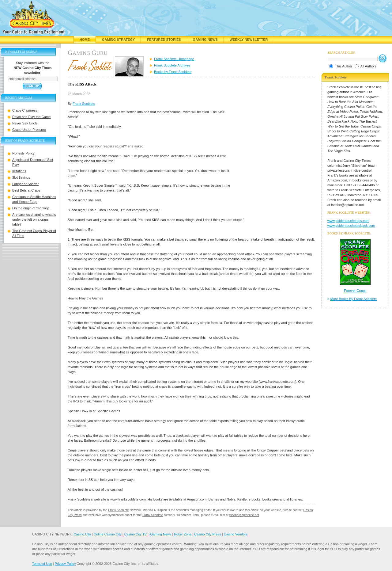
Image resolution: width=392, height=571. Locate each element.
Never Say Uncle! (25, 123)
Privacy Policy (65, 564)
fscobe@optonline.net (244, 515)
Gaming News (205, 40)
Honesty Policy (23, 153)
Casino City (82, 534)
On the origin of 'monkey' (31, 208)
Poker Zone (183, 534)
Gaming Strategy (118, 40)
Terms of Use (42, 564)
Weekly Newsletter (249, 40)
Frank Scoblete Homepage (174, 59)
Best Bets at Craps (26, 190)
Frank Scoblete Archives (172, 65)
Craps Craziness (25, 110)
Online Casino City (108, 534)
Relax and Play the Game (31, 117)
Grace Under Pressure (29, 130)
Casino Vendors (236, 534)
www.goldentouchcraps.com (348, 221)
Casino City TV (136, 534)
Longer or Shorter (25, 184)
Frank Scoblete (84, 104)
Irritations (19, 171)
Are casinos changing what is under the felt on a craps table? (34, 219)
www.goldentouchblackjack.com (351, 226)
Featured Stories (164, 40)
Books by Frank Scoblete (173, 72)
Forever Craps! (355, 291)
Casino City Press (207, 534)
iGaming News (160, 534)
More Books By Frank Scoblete (354, 299)
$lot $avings (21, 177)
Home (85, 40)
